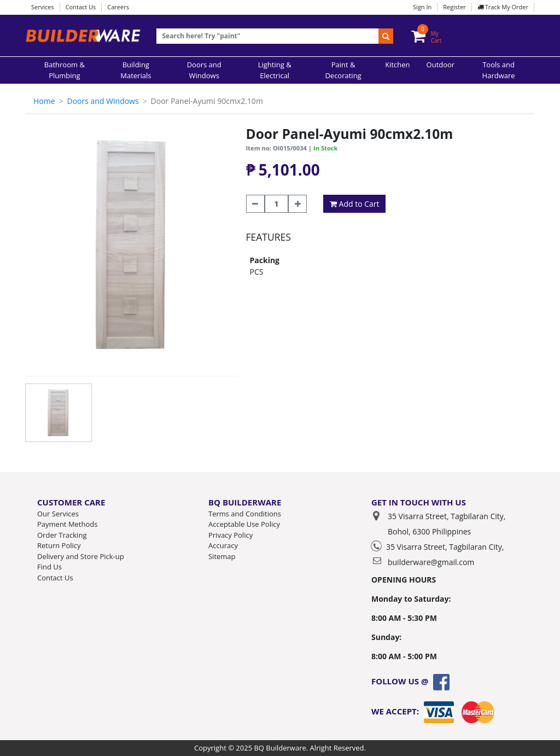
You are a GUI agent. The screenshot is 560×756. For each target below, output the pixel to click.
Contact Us (81, 7)
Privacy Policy (231, 535)
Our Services (58, 514)
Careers (118, 7)
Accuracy (223, 545)
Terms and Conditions (245, 514)
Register (454, 7)
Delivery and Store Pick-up (81, 556)
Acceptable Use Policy (244, 524)
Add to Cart (355, 204)
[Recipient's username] (268, 36)
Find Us (49, 567)
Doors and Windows (103, 101)
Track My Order (503, 7)
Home (44, 101)
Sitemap (222, 556)
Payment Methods (67, 524)
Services (43, 7)
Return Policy (59, 545)
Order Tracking (62, 535)
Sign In (422, 7)
